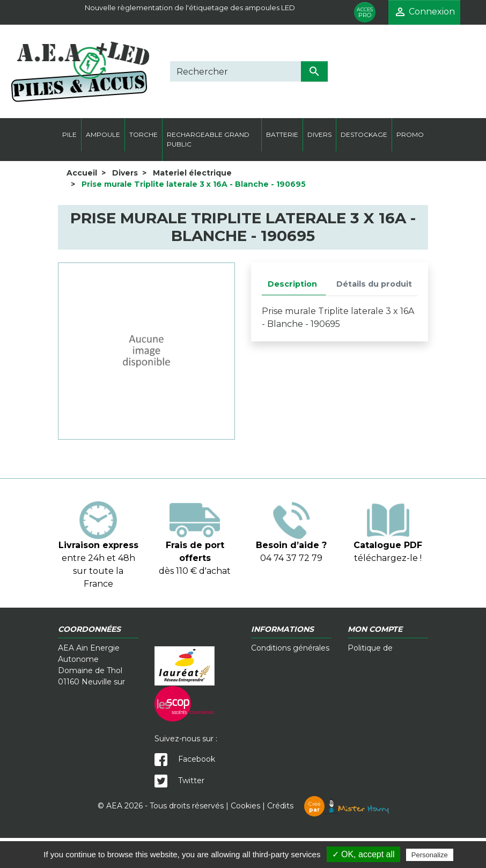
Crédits (328, 836)
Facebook (185, 759)
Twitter (179, 781)
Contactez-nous (281, 670)
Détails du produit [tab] (374, 284)
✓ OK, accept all (363, 854)
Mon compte (372, 682)
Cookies (245, 836)
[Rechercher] (235, 71)
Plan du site (370, 693)
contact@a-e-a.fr (89, 769)
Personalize (430, 855)
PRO (365, 13)
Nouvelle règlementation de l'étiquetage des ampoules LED (190, 8)
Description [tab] (292, 284)
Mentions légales (380, 670)
